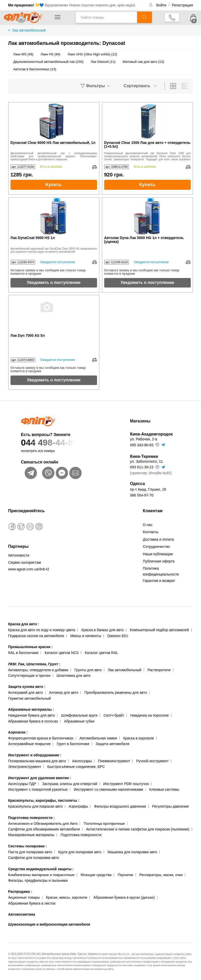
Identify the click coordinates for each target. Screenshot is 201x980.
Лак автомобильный (125, 670)
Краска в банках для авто (103, 630)
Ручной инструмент (152, 761)
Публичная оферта (159, 561)
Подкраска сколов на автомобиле (36, 636)
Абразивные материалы (31, 709)
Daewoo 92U (118, 636)
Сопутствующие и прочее (29, 676)
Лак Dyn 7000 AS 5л (28, 336)
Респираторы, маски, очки (161, 875)
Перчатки (125, 875)
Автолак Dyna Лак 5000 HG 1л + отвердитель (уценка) (144, 240)
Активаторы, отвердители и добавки (38, 670)
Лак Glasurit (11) (103, 62)
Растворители (159, 670)
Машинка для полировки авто (132, 852)
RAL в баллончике (23, 653)
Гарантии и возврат (159, 581)
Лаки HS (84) (50, 54)
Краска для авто (24, 624)
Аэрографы (78, 806)
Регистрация (183, 5)
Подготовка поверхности (32, 818)
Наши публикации (158, 554)
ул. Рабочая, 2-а (144, 439)
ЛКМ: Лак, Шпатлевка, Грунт (34, 664)
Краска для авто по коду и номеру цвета (42, 630)
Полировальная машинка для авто (37, 761)
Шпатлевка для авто (74, 676)
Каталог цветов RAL (101, 653)
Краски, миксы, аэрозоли (67, 897)
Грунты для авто (88, 670)
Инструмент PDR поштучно (126, 784)
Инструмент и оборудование (35, 755)
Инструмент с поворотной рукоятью (38, 789)
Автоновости (19, 555)
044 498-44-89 (65, 443)
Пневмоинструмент (114, 761)
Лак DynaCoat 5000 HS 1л (33, 238)
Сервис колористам (25, 562)
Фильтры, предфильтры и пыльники (38, 880)
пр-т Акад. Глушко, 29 (148, 489)
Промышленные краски (30, 647)
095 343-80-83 (142, 445)
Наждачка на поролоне (149, 715)
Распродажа (20, 892)
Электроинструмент (25, 767)
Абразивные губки (79, 721)
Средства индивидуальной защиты (41, 869)
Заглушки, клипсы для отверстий (70, 784)
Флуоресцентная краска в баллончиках (41, 738)
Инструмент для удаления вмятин (40, 778)
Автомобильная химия (98, 738)
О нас (148, 525)
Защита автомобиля (112, 744)
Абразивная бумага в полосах (33, 721)
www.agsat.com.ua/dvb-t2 (29, 569)
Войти (162, 5)
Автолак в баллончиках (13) (35, 69)
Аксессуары (82, 761)
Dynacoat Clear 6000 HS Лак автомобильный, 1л (53, 143)
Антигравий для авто (26, 692)
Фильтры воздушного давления (120, 806)
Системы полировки (28, 846)
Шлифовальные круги (79, 715)
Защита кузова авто (27, 687)
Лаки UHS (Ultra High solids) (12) (92, 54)
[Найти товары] (106, 17)
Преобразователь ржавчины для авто (116, 692)
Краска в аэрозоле (139, 738)
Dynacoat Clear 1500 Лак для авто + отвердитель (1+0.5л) (147, 145)
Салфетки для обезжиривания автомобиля (44, 829)
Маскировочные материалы (31, 835)
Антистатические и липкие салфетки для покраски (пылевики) (138, 829)
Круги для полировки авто (80, 852)
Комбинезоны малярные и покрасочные (41, 875)
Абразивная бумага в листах (32, 903)
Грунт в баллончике (73, 744)
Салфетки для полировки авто (34, 858)
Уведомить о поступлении (54, 283)
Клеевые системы (164, 789)
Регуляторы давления (170, 806)
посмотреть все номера (38, 451)
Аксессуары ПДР (22, 784)
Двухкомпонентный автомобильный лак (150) (49, 62)
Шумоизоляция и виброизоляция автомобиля (49, 924)
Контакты (151, 532)
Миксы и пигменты (86, 636)
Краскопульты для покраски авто (35, 806)
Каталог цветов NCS (62, 653)
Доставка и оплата (159, 539)
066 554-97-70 (142, 495)
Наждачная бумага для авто (32, 715)
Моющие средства (96, 875)
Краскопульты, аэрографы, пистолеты (44, 800)
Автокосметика (22, 914)
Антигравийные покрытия (30, 744)
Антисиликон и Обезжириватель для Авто (43, 824)
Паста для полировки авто (30, 852)
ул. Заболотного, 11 (147, 461)
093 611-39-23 (142, 467)
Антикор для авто (64, 692)
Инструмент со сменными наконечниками (108, 789)
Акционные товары (24, 897)
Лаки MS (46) (23, 54)
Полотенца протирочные (104, 824)
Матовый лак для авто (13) (143, 62)
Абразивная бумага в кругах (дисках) (124, 897)
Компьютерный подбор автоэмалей (159, 630)
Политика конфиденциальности (161, 571)
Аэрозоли (18, 732)
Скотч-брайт (114, 715)
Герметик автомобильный (30, 698)
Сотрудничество (156, 547)
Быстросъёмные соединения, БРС (76, 767)
